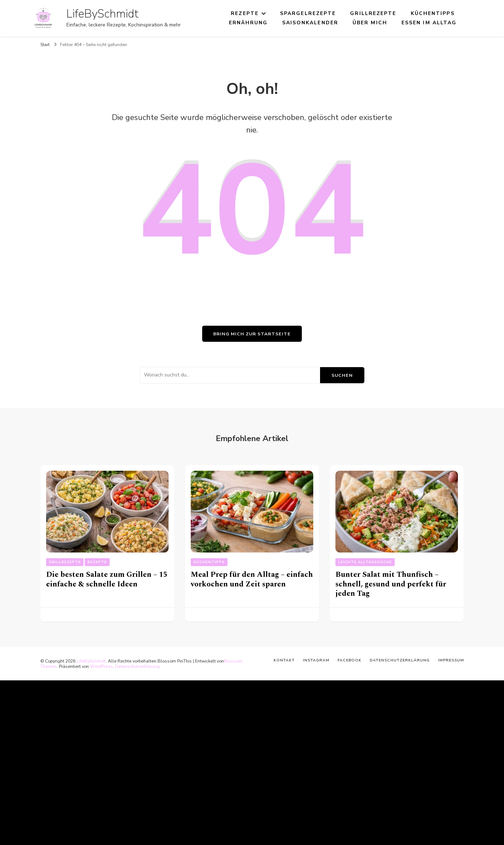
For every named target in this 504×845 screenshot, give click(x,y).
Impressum (451, 660)
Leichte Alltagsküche (365, 562)
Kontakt (284, 660)
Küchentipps (433, 13)
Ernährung (248, 23)
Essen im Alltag (429, 23)
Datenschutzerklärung (137, 666)
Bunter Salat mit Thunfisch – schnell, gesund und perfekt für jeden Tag (391, 584)
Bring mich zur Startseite (252, 334)
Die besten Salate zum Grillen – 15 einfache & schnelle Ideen (107, 579)
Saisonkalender (310, 23)
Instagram (316, 660)
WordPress (101, 666)
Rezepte (245, 13)
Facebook (350, 660)
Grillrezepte (373, 13)
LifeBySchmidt (103, 14)
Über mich (370, 23)
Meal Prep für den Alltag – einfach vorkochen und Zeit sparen (252, 579)
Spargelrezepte (308, 13)
